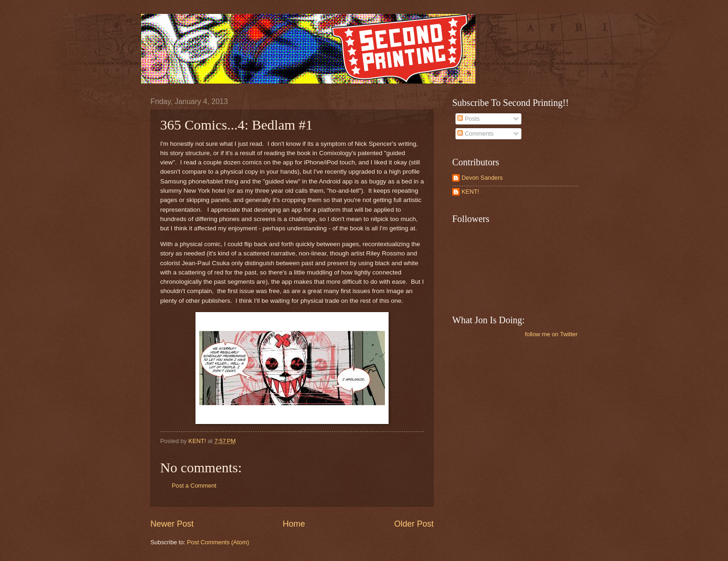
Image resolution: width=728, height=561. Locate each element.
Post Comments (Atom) (218, 542)
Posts (468, 119)
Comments (475, 134)
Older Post (414, 524)
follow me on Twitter (551, 334)
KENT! (470, 192)
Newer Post (172, 524)
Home (294, 524)
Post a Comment (194, 486)
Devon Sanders (482, 178)
